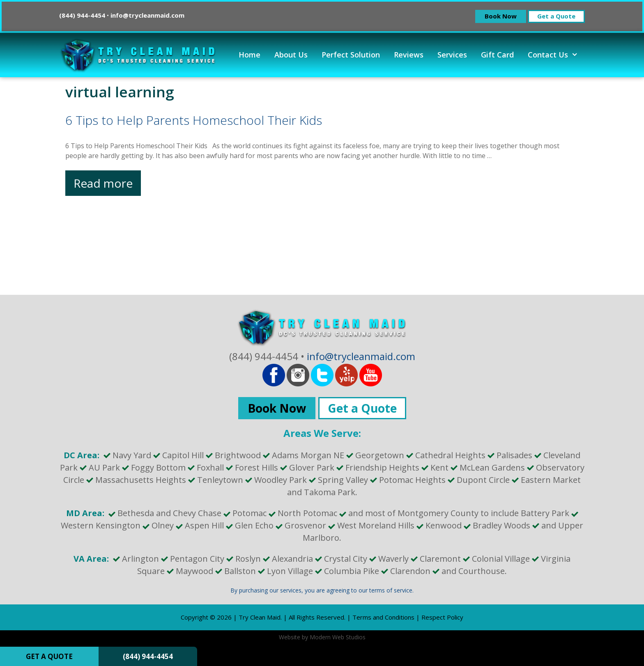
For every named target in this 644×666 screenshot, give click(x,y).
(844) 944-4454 (148, 656)
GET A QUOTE (49, 656)
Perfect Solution (351, 55)
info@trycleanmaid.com (147, 15)
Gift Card (497, 55)
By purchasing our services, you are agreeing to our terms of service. (322, 590)
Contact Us (556, 55)
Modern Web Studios (338, 637)
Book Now (501, 16)
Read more (107, 185)
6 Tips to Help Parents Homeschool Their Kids (194, 120)
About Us (291, 55)
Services (452, 55)
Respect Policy (442, 617)
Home (250, 55)
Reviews (409, 55)
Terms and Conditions (383, 617)
